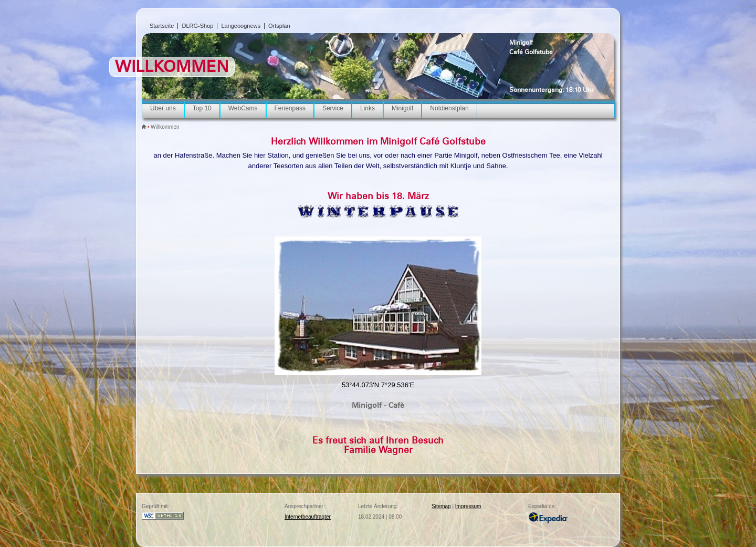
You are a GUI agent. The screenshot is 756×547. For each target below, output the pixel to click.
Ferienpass (290, 108)
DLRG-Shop (197, 26)
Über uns (163, 108)
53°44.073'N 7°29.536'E (378, 385)
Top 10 (202, 108)
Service (333, 108)
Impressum (468, 506)
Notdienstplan (449, 108)
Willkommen (165, 127)
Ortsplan (279, 26)
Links (367, 108)
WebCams (243, 108)
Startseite (162, 26)
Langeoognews (241, 26)
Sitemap (441, 506)
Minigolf (521, 43)
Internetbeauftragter (308, 517)
